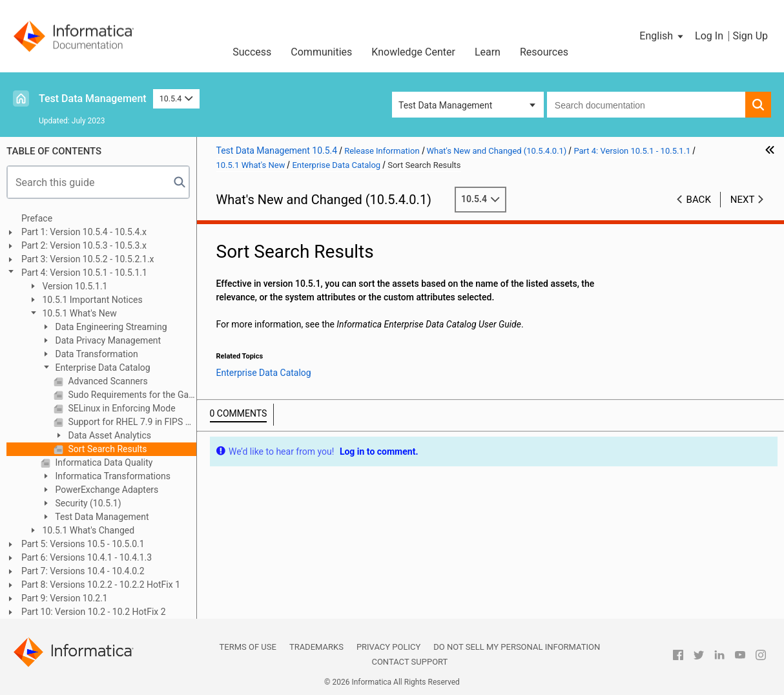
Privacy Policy (388, 647)
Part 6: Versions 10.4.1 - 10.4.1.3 (87, 557)
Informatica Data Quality (103, 462)
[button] (662, 36)
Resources (544, 52)
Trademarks (316, 647)
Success (252, 52)
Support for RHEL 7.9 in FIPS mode (131, 422)
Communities (321, 52)
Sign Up (750, 36)
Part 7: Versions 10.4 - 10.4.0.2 (83, 571)
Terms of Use (248, 647)
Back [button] (699, 200)
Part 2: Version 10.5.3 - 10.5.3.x (84, 245)
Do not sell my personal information (517, 647)
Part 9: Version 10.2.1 (65, 598)
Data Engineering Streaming (110, 327)
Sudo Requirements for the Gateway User (131, 395)
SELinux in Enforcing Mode (121, 408)
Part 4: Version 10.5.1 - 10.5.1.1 (84, 273)
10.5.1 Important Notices (91, 300)
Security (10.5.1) (87, 503)
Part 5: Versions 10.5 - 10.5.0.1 (83, 544)
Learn (488, 52)
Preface (37, 218)
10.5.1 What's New (78, 313)
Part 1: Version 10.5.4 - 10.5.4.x (84, 232)
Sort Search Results (107, 449)
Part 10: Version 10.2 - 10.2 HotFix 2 (94, 612)
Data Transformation (96, 354)
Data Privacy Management (107, 340)
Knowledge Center (413, 52)
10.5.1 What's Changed (87, 530)
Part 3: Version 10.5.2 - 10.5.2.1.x (88, 259)
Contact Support (409, 662)
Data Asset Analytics (108, 435)
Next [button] (743, 200)
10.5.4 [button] (176, 99)
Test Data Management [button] (445, 105)
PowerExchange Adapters (106, 490)
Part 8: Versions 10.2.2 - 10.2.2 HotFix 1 (101, 585)
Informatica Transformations (112, 476)
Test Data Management (93, 99)
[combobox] (646, 105)
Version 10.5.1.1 (74, 286)
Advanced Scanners (107, 381)
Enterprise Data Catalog (102, 368)
